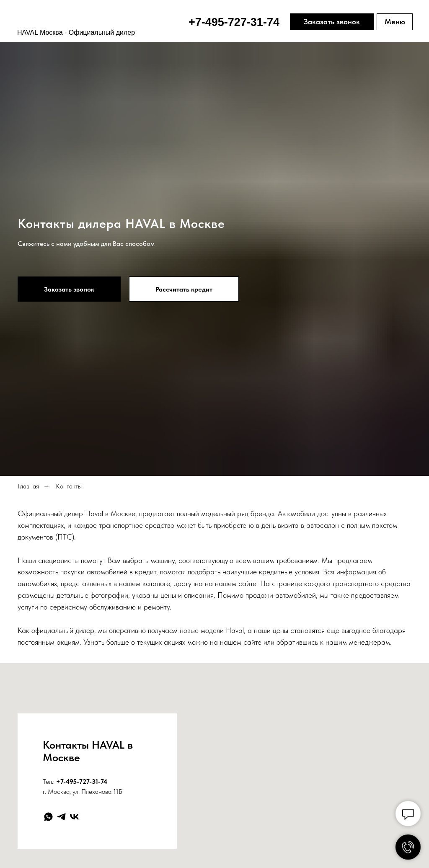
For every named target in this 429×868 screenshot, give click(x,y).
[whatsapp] (48, 817)
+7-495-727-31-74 (82, 781)
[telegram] (61, 817)
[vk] (74, 817)
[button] (69, 289)
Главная (28, 486)
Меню (395, 22)
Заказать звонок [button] (332, 22)
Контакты (69, 486)
